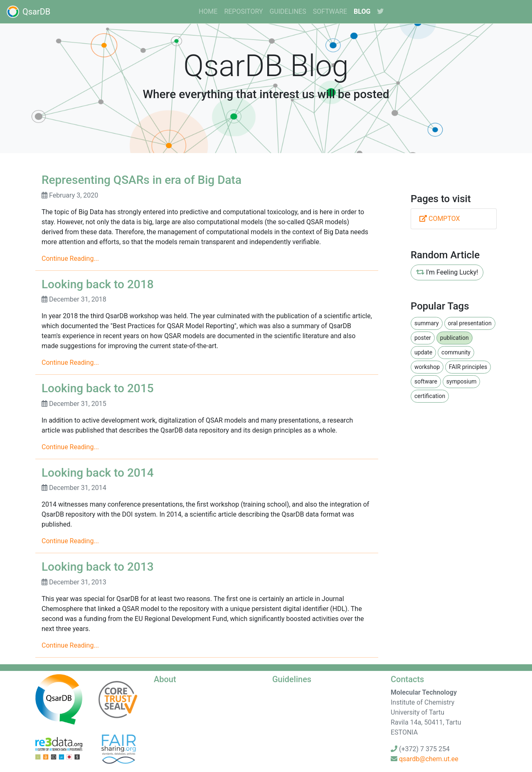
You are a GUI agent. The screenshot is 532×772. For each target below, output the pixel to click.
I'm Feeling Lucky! (447, 272)
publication (454, 338)
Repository (243, 11)
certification (430, 396)
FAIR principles (468, 367)
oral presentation (470, 323)
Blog (362, 11)
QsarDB (28, 12)
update (423, 352)
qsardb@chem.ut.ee (429, 759)
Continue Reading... (70, 259)
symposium (462, 381)
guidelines (288, 11)
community (456, 352)
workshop (427, 367)
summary (427, 323)
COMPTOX (440, 219)
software (330, 11)
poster (423, 338)
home (208, 11)
